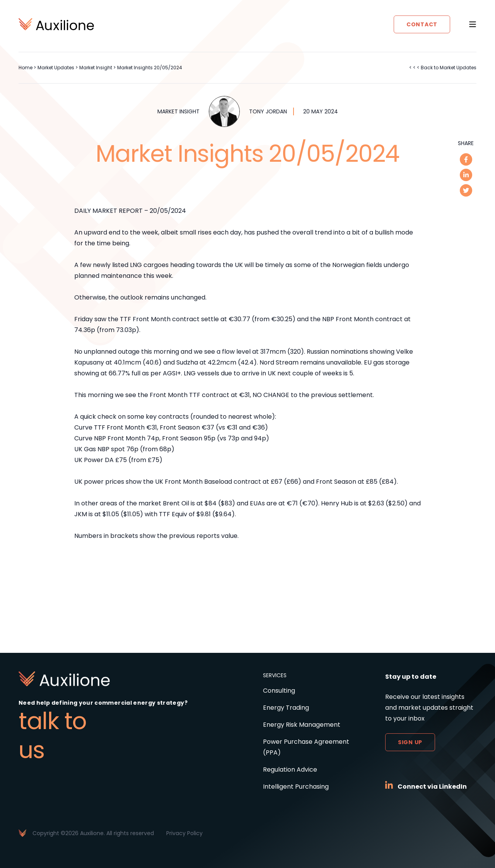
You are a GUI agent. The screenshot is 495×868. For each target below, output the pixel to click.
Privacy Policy (184, 833)
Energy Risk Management (302, 725)
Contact (422, 24)
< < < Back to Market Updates (443, 68)
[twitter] (466, 190)
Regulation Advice (290, 770)
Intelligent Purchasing (296, 787)
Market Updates (56, 68)
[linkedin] (466, 175)
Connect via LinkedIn (432, 787)
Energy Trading (286, 708)
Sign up (410, 742)
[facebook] (466, 159)
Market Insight (96, 68)
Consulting (279, 691)
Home (26, 68)
